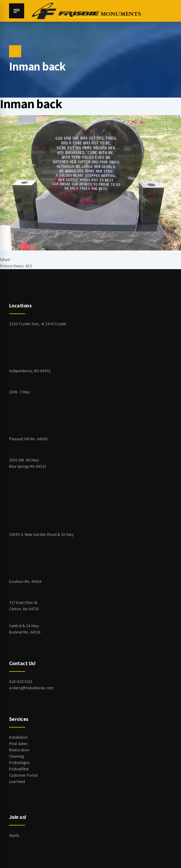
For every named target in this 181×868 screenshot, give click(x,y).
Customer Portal (23, 775)
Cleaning (16, 756)
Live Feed (17, 782)
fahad (5, 259)
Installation (18, 737)
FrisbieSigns (19, 763)
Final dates (18, 744)
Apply (14, 835)
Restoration (19, 750)
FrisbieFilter (19, 769)
